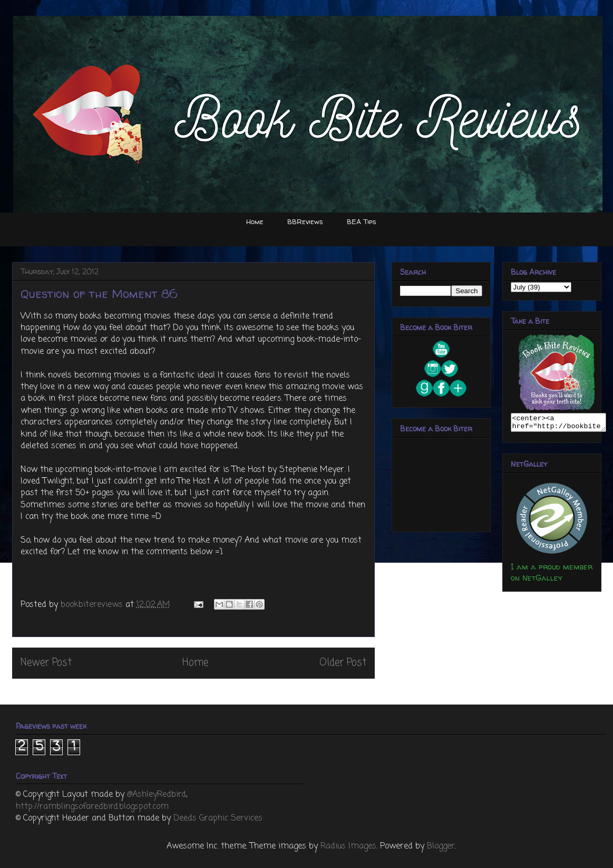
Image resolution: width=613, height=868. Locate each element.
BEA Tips (362, 221)
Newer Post (46, 663)
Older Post (343, 663)
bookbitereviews (93, 605)
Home (255, 221)
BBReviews (305, 221)
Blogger (441, 846)
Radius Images (348, 846)
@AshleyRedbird (157, 795)
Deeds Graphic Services (218, 818)
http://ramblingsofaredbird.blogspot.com (92, 807)
